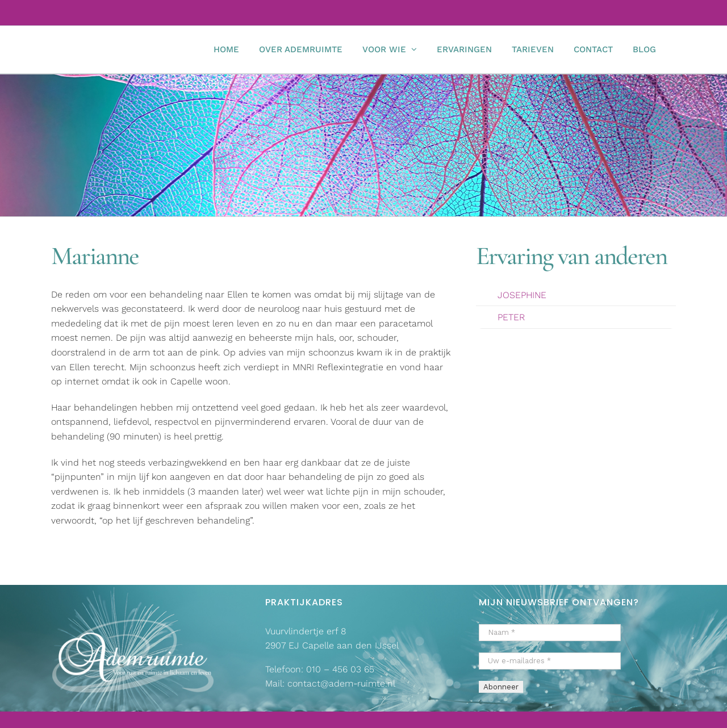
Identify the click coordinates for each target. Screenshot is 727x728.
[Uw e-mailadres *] (550, 661)
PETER (511, 317)
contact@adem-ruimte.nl (341, 683)
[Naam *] (550, 633)
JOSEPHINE (522, 295)
